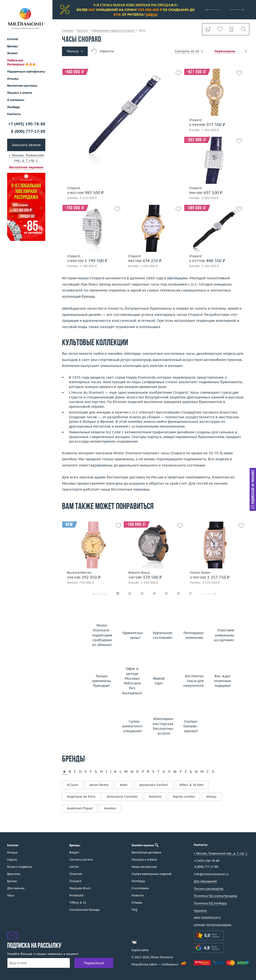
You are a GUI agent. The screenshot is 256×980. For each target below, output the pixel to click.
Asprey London (184, 797)
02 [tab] (130, 594)
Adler (124, 785)
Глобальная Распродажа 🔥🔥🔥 (22, 62)
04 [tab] (154, 594)
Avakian (110, 808)
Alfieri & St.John (192, 785)
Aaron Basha (99, 785)
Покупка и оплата (20, 93)
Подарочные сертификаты (26, 72)
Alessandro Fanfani (154, 785)
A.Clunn (73, 785)
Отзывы (13, 79)
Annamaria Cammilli (122, 797)
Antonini (155, 797)
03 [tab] (142, 594)
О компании (16, 100)
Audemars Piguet (80, 808)
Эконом (12, 53)
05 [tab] (166, 594)
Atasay (211, 797)
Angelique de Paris (81, 797)
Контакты (14, 114)
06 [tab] (179, 594)
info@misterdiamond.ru (211, 874)
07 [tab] (191, 594)
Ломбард (13, 107)
